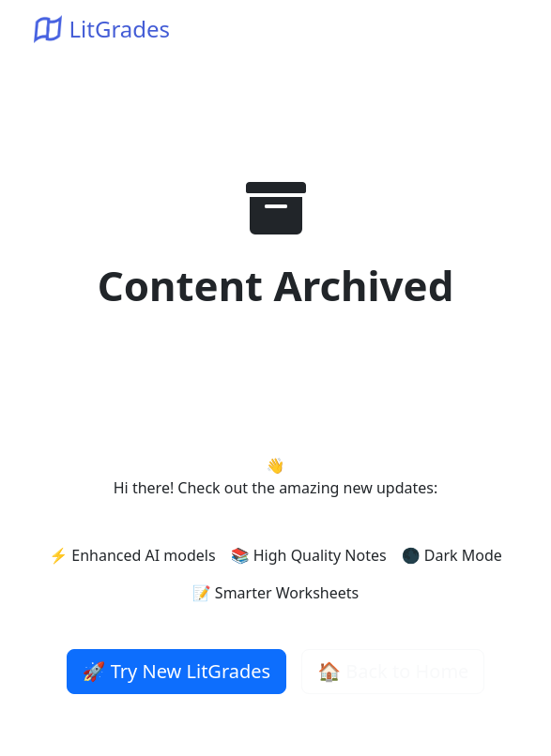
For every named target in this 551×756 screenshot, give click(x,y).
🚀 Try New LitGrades (177, 671)
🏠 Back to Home (393, 671)
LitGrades (102, 29)
